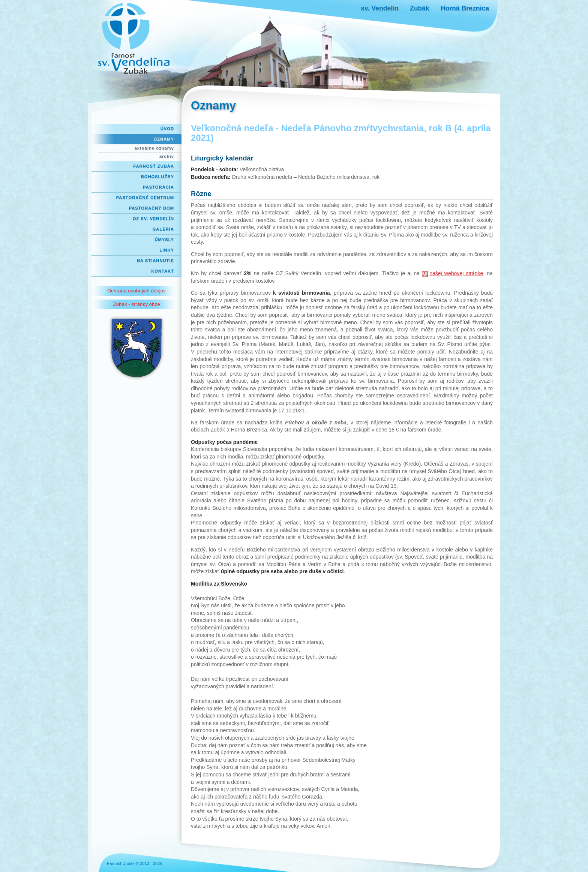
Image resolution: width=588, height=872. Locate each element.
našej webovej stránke (456, 273)
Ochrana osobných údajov (136, 291)
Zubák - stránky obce (136, 304)
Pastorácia (158, 187)
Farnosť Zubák (154, 166)
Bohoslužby (157, 177)
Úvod (167, 129)
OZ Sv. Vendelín (153, 219)
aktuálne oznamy (154, 148)
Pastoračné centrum (145, 198)
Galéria (163, 229)
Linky (167, 250)
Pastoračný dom (152, 208)
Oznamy (164, 139)
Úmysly (164, 240)
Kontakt (163, 271)
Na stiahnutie (155, 261)
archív (167, 156)
